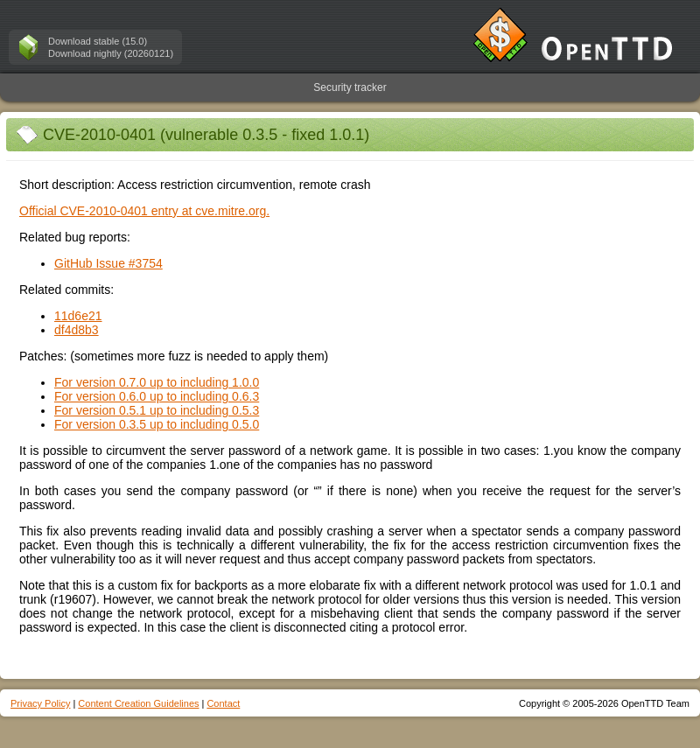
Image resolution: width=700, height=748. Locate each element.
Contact (223, 703)
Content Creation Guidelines (138, 703)
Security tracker (350, 87)
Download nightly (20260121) (111, 53)
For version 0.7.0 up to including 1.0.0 (157, 382)
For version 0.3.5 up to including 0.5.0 (157, 424)
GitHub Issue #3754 (108, 263)
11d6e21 (78, 316)
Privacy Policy (40, 703)
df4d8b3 (77, 330)
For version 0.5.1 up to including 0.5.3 (157, 410)
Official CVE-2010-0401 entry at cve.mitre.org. (144, 211)
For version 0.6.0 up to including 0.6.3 (157, 396)
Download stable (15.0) (98, 41)
